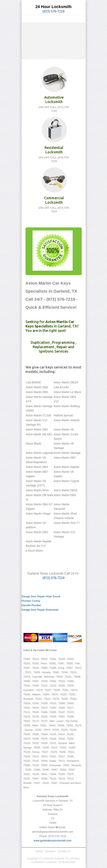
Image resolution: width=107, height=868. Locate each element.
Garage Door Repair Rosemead (40, 610)
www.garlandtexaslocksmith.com (53, 841)
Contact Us (64, 851)
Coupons (50, 851)
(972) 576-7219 (53, 11)
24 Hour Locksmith (53, 7)
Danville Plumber (31, 605)
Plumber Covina (31, 601)
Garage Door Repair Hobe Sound (41, 596)
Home (39, 851)
